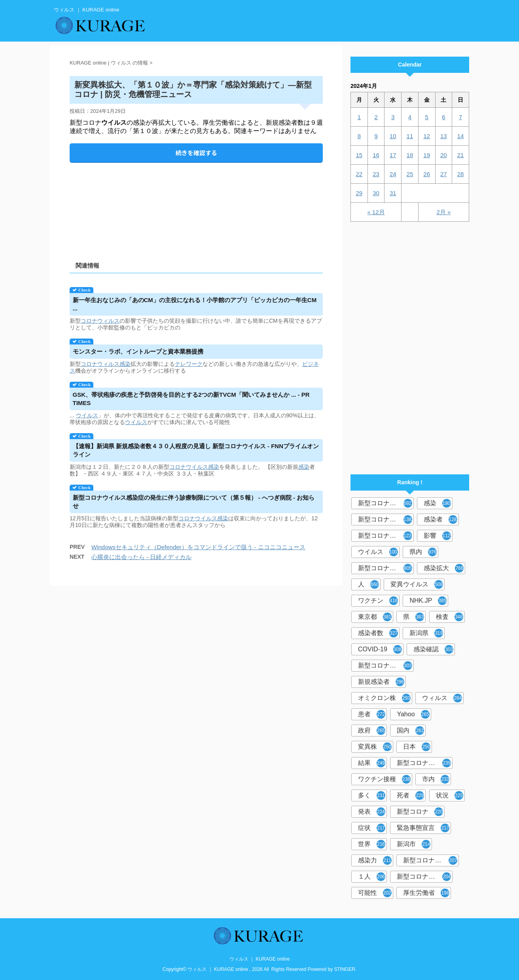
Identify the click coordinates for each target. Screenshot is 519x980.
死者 (410, 795)
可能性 (375, 893)
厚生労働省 (426, 893)
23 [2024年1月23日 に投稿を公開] (376, 174)
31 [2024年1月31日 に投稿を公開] (393, 193)
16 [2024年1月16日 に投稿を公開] (376, 155)
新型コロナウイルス (386, 503)
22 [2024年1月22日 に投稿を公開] (359, 174)
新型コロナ (420, 812)
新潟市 (414, 844)
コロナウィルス (100, 321)
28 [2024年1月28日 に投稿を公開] (461, 174)
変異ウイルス (417, 584)
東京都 (375, 617)
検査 (450, 617)
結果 (372, 763)
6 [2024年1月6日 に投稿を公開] (443, 117)
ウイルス (87, 415)
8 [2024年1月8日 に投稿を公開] (359, 136)
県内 (423, 552)
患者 (372, 714)
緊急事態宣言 (423, 828)
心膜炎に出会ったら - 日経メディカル (141, 557)
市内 (436, 779)
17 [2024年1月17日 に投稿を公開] (393, 155)
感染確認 (433, 649)
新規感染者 (381, 682)
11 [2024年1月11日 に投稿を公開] (410, 136)
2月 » (443, 212)
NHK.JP (428, 601)
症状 (372, 828)
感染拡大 (444, 568)
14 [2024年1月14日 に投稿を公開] (461, 136)
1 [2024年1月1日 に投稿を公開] (359, 117)
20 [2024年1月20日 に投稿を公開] (444, 155)
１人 (372, 877)
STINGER (345, 969)
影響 (438, 536)
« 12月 (376, 212)
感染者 (441, 519)
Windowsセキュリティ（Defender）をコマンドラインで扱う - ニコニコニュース (198, 547)
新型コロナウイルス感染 (386, 568)
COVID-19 (380, 649)
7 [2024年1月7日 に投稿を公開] (460, 117)
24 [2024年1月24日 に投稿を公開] (393, 174)
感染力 (375, 860)
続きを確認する (196, 153)
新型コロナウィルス (386, 519)
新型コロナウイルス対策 (425, 877)
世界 (372, 844)
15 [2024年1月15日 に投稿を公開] (359, 155)
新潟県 (426, 633)
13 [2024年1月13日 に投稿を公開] (444, 136)
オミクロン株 (384, 698)
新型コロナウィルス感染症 (386, 666)
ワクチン (378, 601)
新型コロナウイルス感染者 (431, 860)
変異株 (375, 747)
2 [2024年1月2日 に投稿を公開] (376, 117)
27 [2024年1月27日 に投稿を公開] (444, 174)
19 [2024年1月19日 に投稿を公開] (427, 155)
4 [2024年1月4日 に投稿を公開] (410, 117)
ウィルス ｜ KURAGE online (260, 959)
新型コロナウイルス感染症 (386, 536)
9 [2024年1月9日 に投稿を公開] (376, 136)
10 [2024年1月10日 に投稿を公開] (393, 136)
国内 (410, 731)
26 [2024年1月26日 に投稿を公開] (427, 174)
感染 (125, 364)
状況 (450, 795)
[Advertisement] (196, 205)
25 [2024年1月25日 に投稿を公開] (410, 174)
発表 (372, 812)
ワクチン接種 (384, 779)
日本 (417, 747)
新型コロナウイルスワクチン (425, 763)
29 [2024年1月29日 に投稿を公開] (359, 193)
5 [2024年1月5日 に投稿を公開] (426, 117)
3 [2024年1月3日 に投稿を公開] (393, 117)
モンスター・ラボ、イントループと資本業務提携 (138, 351)
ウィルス (442, 698)
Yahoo (413, 714)
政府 (372, 731)
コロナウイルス (189, 467)
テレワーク (189, 364)
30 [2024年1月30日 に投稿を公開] (376, 193)
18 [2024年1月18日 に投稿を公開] (410, 155)
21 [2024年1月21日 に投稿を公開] (461, 155)
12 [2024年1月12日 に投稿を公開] (427, 136)
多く (372, 795)
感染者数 (378, 633)
